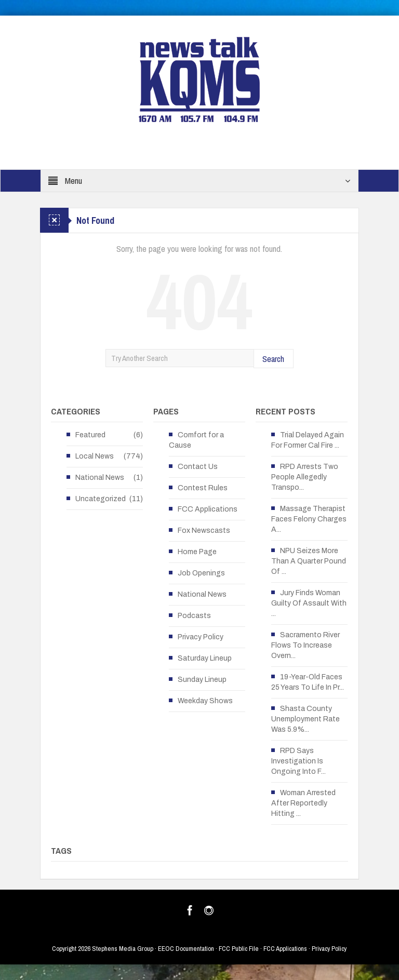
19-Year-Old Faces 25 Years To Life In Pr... (308, 682)
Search (273, 359)
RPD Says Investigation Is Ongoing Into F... (298, 761)
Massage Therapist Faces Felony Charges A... (309, 519)
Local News (95, 456)
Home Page (197, 552)
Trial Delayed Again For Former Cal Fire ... (308, 440)
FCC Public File (239, 949)
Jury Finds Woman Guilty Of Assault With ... (309, 603)
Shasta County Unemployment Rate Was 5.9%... (305, 719)
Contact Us (198, 467)
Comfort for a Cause (196, 440)
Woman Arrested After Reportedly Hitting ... (303, 803)
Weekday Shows (205, 701)
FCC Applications (208, 509)
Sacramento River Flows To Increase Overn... (305, 645)
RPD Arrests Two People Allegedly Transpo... (305, 477)
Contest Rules (203, 488)
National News (100, 478)
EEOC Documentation (186, 949)
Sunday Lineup (202, 680)
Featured (90, 435)
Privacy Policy (201, 637)
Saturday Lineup (205, 658)
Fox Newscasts (204, 531)
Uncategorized (101, 499)
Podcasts (194, 616)
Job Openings (201, 573)
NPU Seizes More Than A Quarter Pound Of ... (309, 561)
